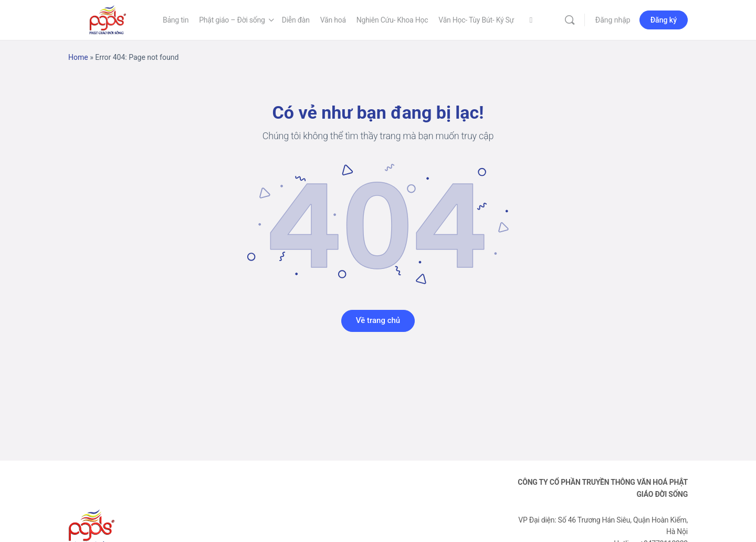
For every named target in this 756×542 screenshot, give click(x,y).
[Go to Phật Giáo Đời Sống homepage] (108, 19)
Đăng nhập (613, 20)
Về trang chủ (378, 320)
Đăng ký (664, 20)
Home (78, 57)
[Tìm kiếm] (570, 20)
